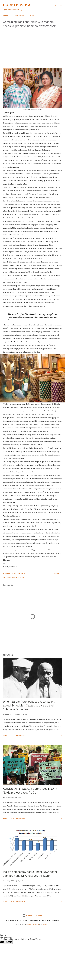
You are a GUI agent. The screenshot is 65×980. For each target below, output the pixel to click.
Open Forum (19, 15)
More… (33, 15)
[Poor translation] (9, 942)
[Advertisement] (32, 47)
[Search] (55, 4)
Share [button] (56, 573)
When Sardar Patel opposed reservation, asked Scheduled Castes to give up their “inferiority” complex (29, 705)
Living (15, 577)
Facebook (35, 924)
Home (5, 15)
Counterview (17, 5)
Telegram (46, 924)
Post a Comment (19, 735)
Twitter (29, 924)
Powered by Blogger (32, 915)
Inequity (7, 577)
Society (23, 577)
